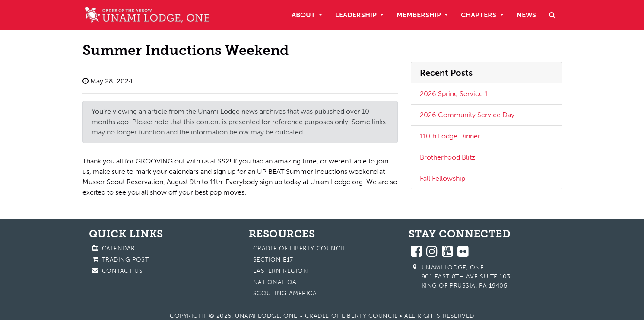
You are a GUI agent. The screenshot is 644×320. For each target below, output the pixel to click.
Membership (420, 15)
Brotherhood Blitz (447, 157)
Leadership (357, 15)
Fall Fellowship (443, 178)
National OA (275, 282)
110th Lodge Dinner (450, 136)
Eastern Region (281, 271)
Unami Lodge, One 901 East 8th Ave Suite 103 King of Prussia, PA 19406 (466, 277)
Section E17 (273, 260)
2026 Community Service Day (467, 115)
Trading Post (125, 260)
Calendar (119, 248)
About (304, 15)
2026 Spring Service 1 (454, 94)
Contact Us (122, 271)
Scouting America (285, 293)
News (526, 15)
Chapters (479, 15)
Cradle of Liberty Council (300, 248)
